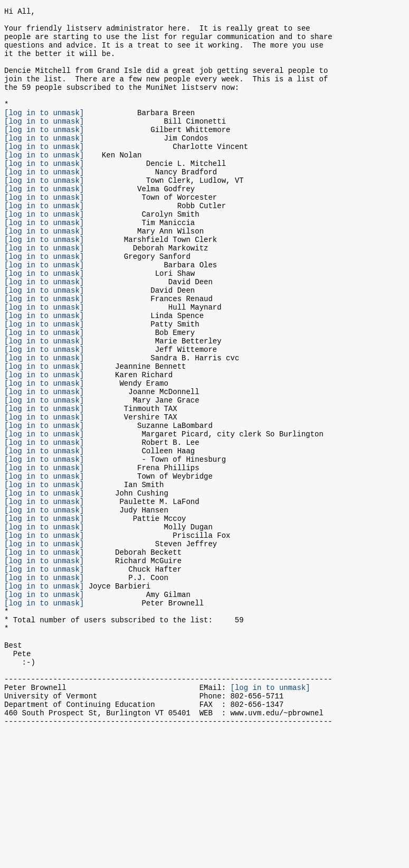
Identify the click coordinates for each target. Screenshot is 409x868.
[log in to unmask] (44, 133)
